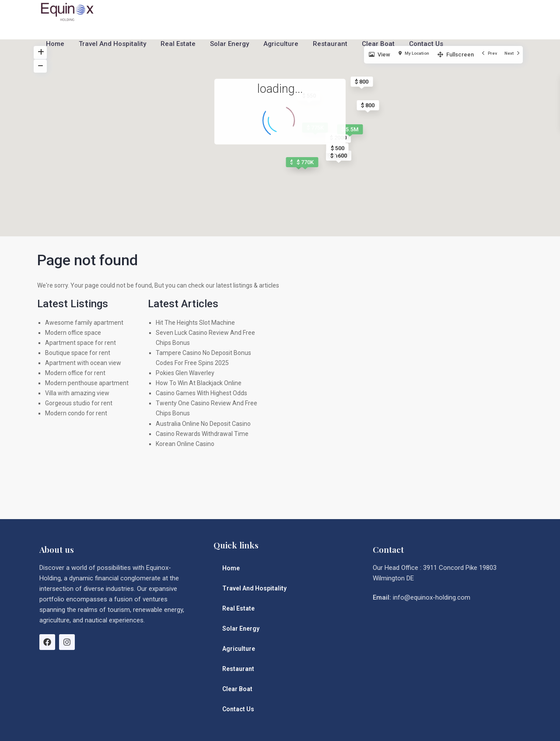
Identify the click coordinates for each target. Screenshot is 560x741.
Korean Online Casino (185, 444)
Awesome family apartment (84, 323)
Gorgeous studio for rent (79, 403)
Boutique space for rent (78, 353)
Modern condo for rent (76, 413)
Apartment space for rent (80, 343)
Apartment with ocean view (83, 363)
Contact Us (426, 44)
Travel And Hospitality (112, 44)
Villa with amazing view (77, 393)
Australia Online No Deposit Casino (203, 424)
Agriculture (281, 44)
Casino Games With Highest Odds (201, 393)
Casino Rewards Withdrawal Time (202, 434)
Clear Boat (378, 44)
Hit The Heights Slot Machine (195, 323)
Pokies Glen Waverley (185, 373)
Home (55, 44)
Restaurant (330, 44)
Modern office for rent (75, 373)
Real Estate (178, 44)
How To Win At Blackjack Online (199, 383)
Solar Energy (229, 44)
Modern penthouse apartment (87, 383)
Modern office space (73, 333)
